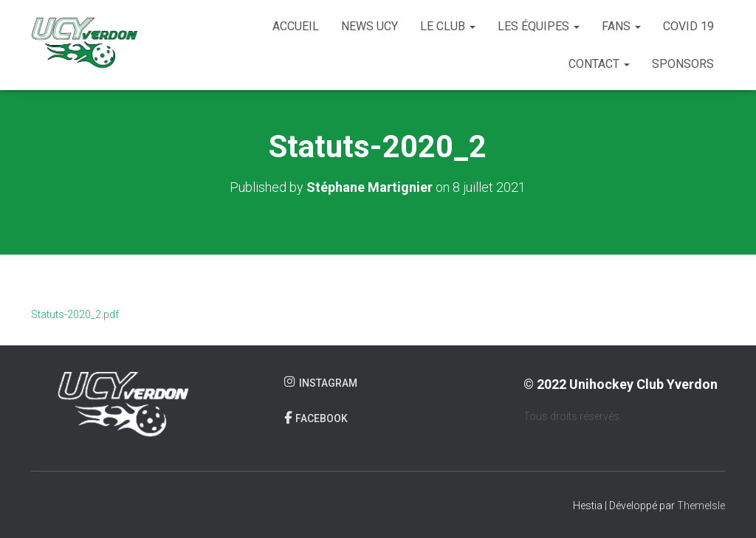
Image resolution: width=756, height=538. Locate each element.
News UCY (370, 26)
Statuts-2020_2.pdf (75, 314)
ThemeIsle (701, 506)
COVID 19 (688, 26)
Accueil (296, 26)
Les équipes (539, 26)
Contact (599, 64)
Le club (448, 26)
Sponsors (683, 64)
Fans (621, 26)
